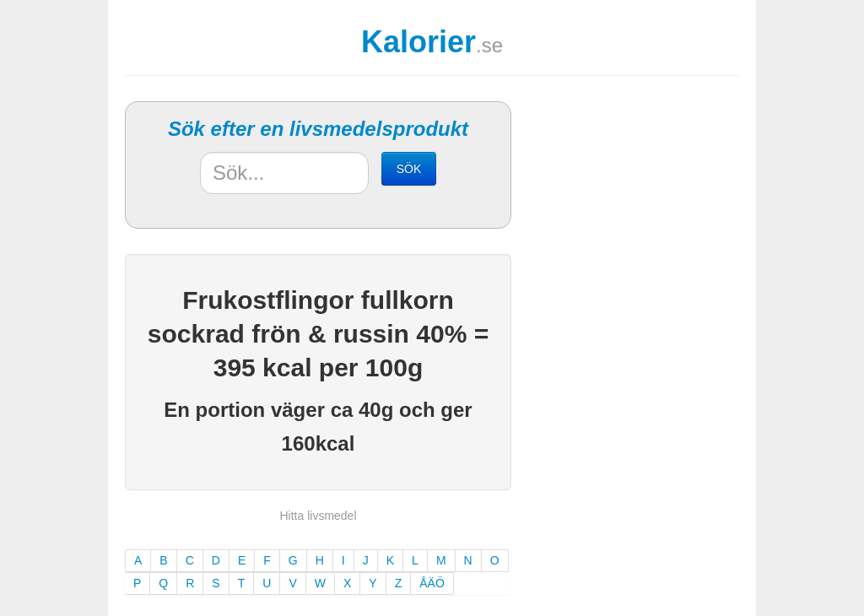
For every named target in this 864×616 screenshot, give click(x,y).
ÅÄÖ (432, 583)
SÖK (409, 169)
